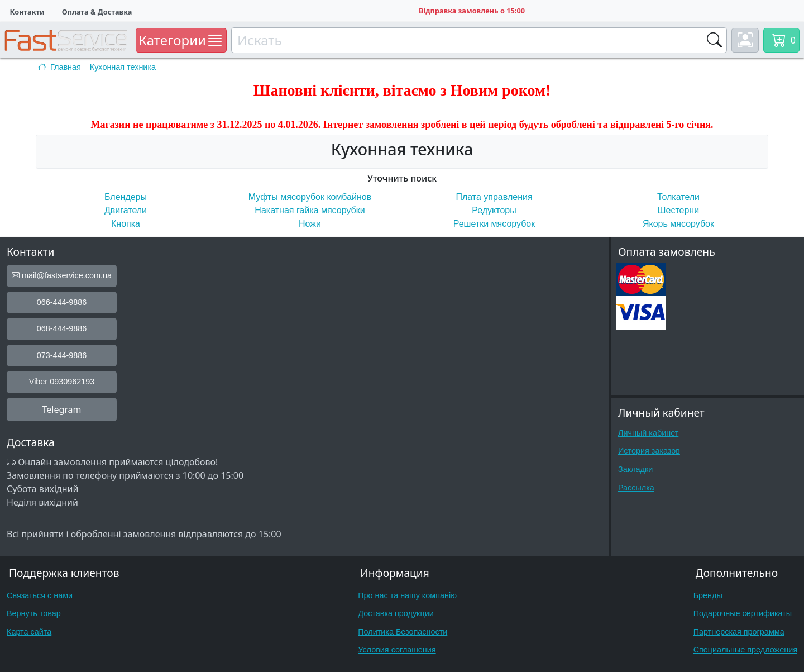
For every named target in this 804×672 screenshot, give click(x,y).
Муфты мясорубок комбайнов (310, 197)
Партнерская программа (739, 632)
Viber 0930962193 (62, 382)
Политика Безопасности (403, 632)
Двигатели (126, 210)
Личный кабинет (648, 433)
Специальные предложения (745, 650)
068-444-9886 (62, 328)
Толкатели (678, 197)
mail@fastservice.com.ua (62, 275)
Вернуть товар (34, 613)
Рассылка (636, 488)
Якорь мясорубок (678, 224)
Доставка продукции (396, 613)
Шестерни (678, 210)
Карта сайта (29, 632)
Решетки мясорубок (494, 224)
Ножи (310, 224)
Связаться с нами (40, 595)
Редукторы (494, 210)
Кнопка (126, 224)
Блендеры (126, 197)
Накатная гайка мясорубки (310, 210)
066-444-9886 (62, 302)
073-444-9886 (62, 355)
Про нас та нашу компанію (407, 595)
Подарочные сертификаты (743, 613)
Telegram (61, 409)
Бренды (708, 595)
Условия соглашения (397, 650)
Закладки (635, 469)
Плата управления (494, 197)
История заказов (649, 451)
